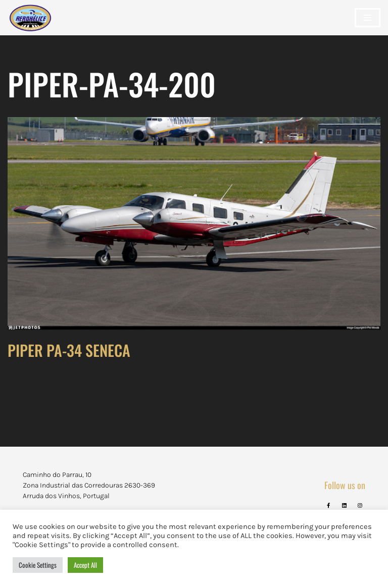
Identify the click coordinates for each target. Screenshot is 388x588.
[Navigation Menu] (368, 18)
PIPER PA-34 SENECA (69, 350)
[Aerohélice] (30, 28)
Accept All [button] (85, 565)
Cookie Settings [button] (38, 565)
